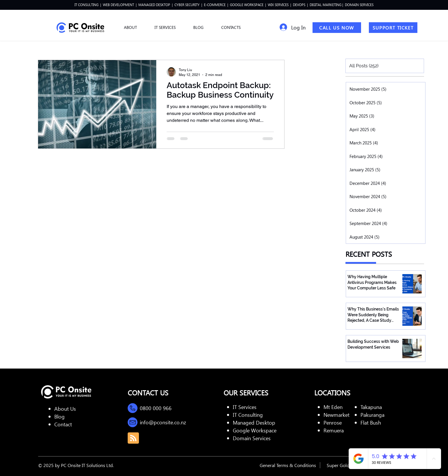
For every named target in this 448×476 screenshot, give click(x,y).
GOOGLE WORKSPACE (247, 5)
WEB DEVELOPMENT (118, 5)
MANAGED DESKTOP (154, 5)
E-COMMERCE (215, 5)
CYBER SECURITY (187, 5)
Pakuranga (372, 415)
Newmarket (337, 415)
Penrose (333, 422)
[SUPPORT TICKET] (393, 28)
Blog (60, 416)
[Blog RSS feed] (133, 438)
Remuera (334, 430)
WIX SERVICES (278, 5)
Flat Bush (371, 422)
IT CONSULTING (87, 5)
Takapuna (371, 407)
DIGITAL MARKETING (326, 5)
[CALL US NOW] (337, 28)
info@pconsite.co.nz (163, 422)
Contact (63, 424)
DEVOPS (299, 5)
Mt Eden (333, 407)
